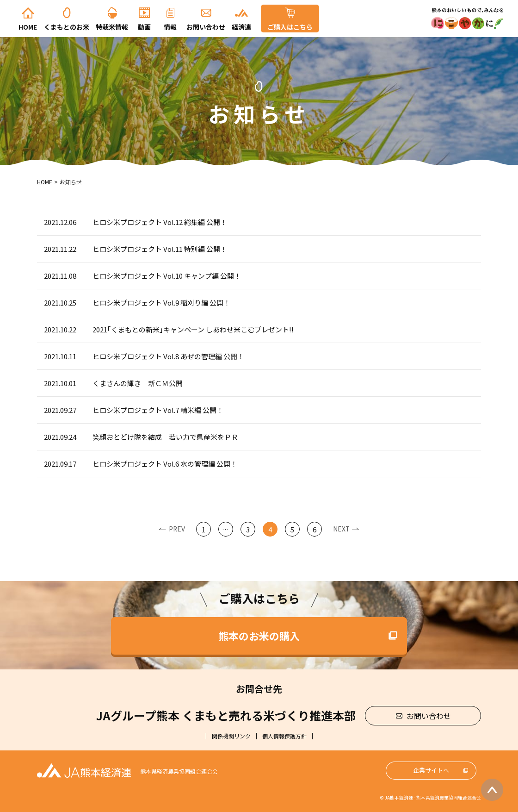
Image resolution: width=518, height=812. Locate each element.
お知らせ (71, 182)
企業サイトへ (431, 770)
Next (341, 529)
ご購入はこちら (290, 27)
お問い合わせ (206, 27)
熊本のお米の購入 (259, 636)
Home (28, 27)
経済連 (241, 27)
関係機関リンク (231, 736)
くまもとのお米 (67, 27)
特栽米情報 (112, 27)
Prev (177, 529)
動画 (144, 27)
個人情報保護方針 (284, 736)
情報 (170, 27)
